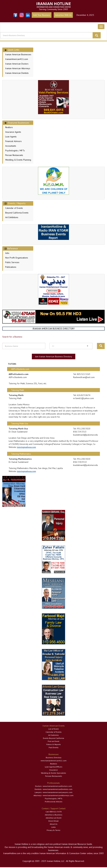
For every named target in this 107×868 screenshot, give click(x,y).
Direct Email (53, 821)
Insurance (53, 770)
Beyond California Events (17, 213)
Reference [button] (11, 248)
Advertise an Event (54, 818)
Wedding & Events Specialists (53, 773)
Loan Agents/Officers (54, 767)
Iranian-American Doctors (17, 64)
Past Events (54, 747)
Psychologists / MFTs (15, 150)
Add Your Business (42, 15)
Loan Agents (11, 137)
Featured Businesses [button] (17, 123)
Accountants (11, 146)
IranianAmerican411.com (17, 59)
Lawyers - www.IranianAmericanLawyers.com (53, 792)
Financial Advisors (13, 141)
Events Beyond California (53, 738)
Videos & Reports (53, 744)
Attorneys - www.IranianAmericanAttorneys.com (53, 795)
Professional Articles (54, 802)
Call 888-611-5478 (54, 812)
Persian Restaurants (14, 155)
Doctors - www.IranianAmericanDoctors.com (53, 786)
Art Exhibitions (12, 217)
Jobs (7, 253)
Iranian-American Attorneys (18, 68)
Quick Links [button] (12, 50)
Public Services (12, 262)
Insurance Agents (13, 132)
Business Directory (54, 757)
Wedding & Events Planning (18, 160)
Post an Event (53, 741)
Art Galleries (53, 735)
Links (53, 827)
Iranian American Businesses (18, 54)
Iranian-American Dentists (17, 73)
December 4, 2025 (85, 15)
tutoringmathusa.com (27, 447)
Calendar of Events (14, 208)
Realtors (9, 127)
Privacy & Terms (53, 830)
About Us (54, 824)
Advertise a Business (54, 815)
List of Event (53, 729)
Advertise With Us (63, 15)
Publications (11, 267)
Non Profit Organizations (17, 258)
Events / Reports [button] (15, 203)
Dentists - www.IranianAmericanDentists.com (53, 789)
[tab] (18, 50)
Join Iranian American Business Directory (54, 357)
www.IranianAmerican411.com (54, 761)
